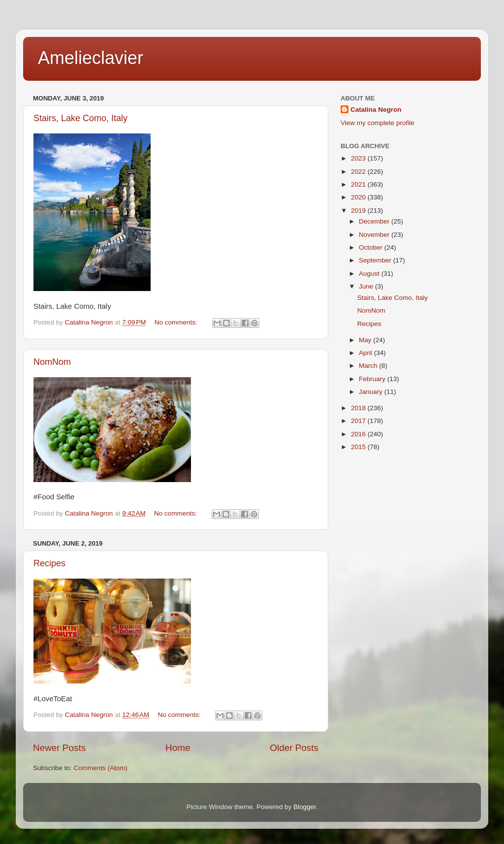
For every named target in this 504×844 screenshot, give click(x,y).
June (367, 286)
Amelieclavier (91, 58)
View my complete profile (378, 123)
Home (178, 748)
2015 (359, 447)
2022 (359, 172)
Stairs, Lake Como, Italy (80, 118)
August (370, 274)
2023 (359, 158)
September (376, 260)
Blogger (305, 807)
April (366, 353)
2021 (359, 184)
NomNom (52, 362)
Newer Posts (59, 748)
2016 (359, 434)
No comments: (177, 322)
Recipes (49, 563)
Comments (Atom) (101, 768)
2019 (359, 211)
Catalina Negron (376, 110)
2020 (359, 197)
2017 (359, 421)
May (366, 340)
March (369, 366)
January (372, 392)
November (375, 235)
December (375, 221)
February (373, 379)
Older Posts (294, 748)
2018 (359, 408)
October (372, 247)
